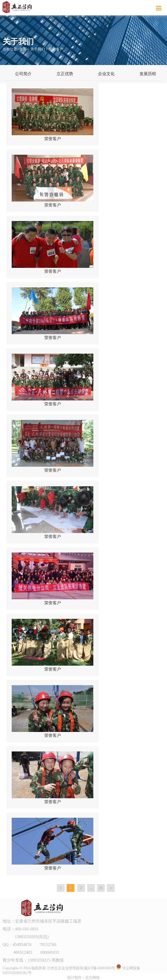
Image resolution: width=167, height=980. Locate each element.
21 (101, 888)
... (91, 888)
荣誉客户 (56, 49)
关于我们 (38, 49)
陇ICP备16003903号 (100, 968)
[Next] (111, 888)
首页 (23, 49)
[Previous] (61, 888)
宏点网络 (93, 978)
